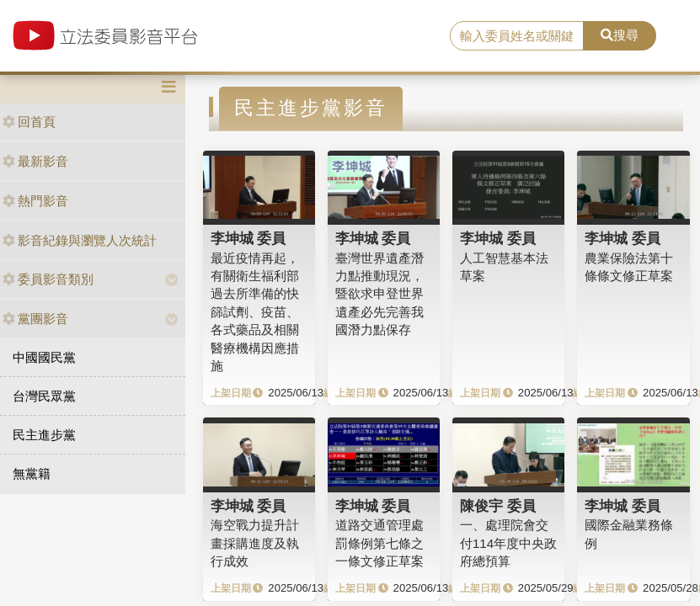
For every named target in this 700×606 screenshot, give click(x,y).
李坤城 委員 (248, 238)
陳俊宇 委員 (498, 506)
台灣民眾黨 (44, 396)
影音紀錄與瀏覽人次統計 (80, 240)
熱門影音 (35, 201)
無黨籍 (32, 473)
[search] (516, 36)
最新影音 (35, 161)
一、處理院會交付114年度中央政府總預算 (508, 543)
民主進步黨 (44, 435)
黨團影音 (35, 319)
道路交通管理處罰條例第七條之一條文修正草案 (379, 543)
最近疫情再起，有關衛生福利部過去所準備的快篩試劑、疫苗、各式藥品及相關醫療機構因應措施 (255, 312)
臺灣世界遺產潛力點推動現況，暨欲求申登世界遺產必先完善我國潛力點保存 (379, 294)
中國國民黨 (44, 357)
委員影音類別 (48, 279)
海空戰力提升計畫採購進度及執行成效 (255, 543)
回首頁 (29, 122)
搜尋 (620, 35)
